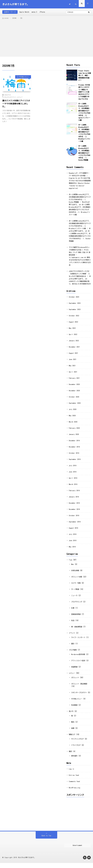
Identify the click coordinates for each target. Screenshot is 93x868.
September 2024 (75, 306)
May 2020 (72, 418)
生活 (73, 623)
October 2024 (74, 299)
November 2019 (75, 449)
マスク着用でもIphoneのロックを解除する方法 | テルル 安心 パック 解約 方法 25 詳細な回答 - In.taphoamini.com (79, 252)
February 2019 (75, 493)
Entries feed (74, 780)
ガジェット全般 (77, 579)
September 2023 (75, 312)
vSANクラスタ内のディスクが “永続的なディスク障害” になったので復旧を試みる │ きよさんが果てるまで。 (80, 276)
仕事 (73, 610)
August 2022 (74, 324)
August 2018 (74, 531)
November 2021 (75, 349)
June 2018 (73, 543)
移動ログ (72, 739)
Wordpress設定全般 (79, 657)
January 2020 (74, 437)
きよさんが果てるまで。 (27, 863)
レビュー (20, 97)
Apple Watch (24, 12)
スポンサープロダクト (80, 695)
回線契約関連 (76, 617)
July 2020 (73, 412)
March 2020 (73, 424)
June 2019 (73, 474)
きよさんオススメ (10, 97)
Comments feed (75, 786)
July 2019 (73, 468)
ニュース (75, 598)
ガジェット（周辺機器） (80, 686)
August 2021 (74, 356)
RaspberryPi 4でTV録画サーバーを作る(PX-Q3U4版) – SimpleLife (80, 176)
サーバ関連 (75, 592)
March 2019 (73, 487)
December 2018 (75, 506)
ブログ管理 (73, 652)
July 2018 (73, 537)
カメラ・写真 (76, 586)
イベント (72, 635)
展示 (73, 646)
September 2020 (75, 406)
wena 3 (34, 12)
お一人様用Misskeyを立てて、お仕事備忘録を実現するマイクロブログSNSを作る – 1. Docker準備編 (84, 153)
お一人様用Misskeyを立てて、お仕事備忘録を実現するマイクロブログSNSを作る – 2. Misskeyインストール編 (80, 210)
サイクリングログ (78, 744)
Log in (72, 774)
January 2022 (74, 343)
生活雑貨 (75, 710)
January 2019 (74, 499)
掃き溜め (75, 761)
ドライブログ (76, 750)
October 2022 (74, 318)
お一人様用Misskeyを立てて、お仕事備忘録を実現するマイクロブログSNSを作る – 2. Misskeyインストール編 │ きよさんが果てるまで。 (80, 226)
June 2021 (73, 362)
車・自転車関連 (77, 629)
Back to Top (46, 841)
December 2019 (75, 443)
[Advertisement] (46, 37)
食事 (73, 733)
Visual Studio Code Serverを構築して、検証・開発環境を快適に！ (85, 75)
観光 (73, 727)
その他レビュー (23, 77)
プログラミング (77, 604)
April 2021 (73, 374)
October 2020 (74, 399)
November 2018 (75, 512)
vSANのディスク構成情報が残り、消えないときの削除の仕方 (80, 284)
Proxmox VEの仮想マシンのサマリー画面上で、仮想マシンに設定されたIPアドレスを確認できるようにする (84, 92)
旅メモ (71, 716)
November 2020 (75, 393)
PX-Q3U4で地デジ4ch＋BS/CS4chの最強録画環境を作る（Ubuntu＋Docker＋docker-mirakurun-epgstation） (80, 183)
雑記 (70, 756)
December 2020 (75, 387)
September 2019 (75, 462)
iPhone (42, 12)
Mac (73, 567)
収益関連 (75, 669)
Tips (71, 562)
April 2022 (73, 337)
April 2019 (73, 481)
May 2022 (72, 331)
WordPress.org (75, 793)
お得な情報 (75, 573)
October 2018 (74, 518)
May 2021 (72, 368)
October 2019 (74, 456)
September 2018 (75, 524)
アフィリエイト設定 (79, 663)
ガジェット (75, 680)
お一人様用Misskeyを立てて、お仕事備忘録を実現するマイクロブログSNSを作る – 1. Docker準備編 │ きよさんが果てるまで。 (80, 199)
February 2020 (75, 431)
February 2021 (75, 381)
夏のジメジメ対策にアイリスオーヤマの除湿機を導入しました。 (16, 104)
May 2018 (72, 549)
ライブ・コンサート (79, 640)
